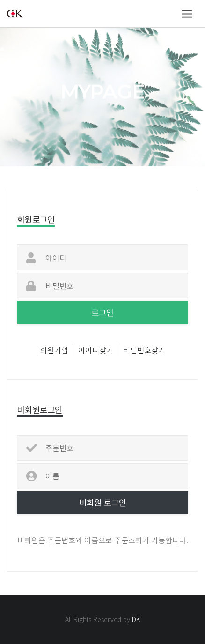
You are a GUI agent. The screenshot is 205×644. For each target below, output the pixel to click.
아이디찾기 (96, 350)
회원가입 (54, 350)
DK (136, 619)
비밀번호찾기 (144, 350)
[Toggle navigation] (187, 14)
